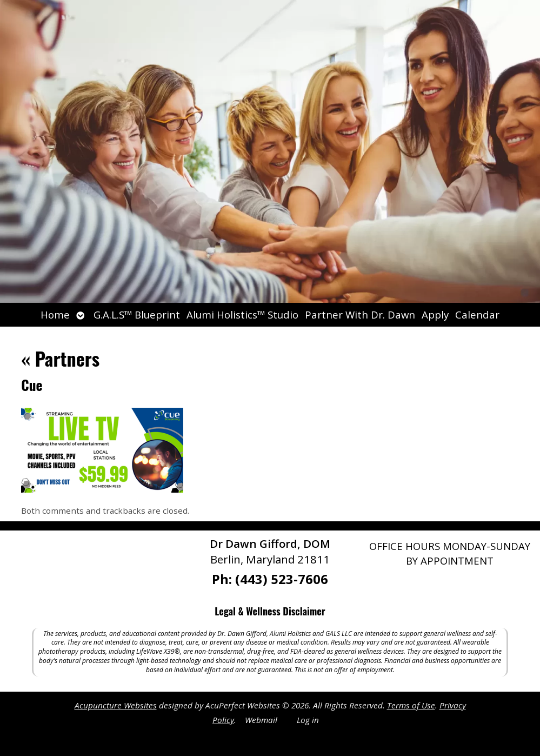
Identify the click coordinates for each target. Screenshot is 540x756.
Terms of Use (411, 705)
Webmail (261, 720)
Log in (308, 720)
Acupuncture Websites (116, 705)
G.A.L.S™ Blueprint (137, 314)
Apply (435, 314)
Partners (60, 358)
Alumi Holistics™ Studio (242, 314)
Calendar (477, 314)
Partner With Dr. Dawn (360, 314)
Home (55, 314)
